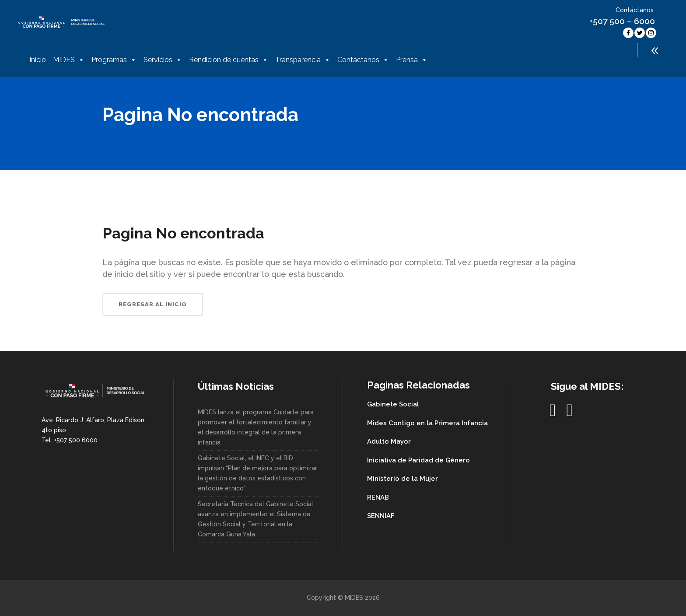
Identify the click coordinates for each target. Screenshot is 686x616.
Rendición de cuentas (229, 60)
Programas (114, 60)
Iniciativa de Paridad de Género (418, 460)
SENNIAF (381, 516)
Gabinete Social (393, 404)
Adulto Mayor (389, 441)
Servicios (163, 60)
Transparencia (303, 60)
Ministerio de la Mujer (402, 479)
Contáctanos (363, 60)
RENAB (378, 497)
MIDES (69, 60)
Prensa (412, 60)
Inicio (38, 60)
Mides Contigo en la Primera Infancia (427, 423)
